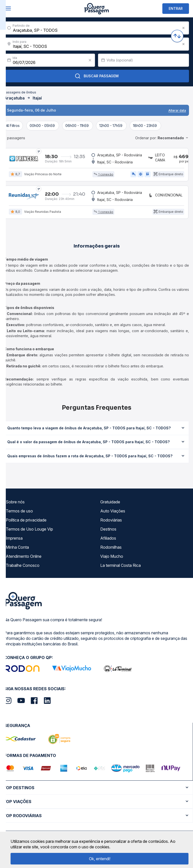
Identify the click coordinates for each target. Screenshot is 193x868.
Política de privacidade (26, 520)
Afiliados (108, 538)
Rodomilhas (111, 547)
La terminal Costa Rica (120, 566)
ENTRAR (176, 8)
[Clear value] (90, 60)
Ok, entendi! (100, 859)
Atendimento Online (24, 557)
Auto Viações (113, 511)
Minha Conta (17, 547)
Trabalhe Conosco (23, 566)
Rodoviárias (111, 520)
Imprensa (14, 538)
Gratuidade (110, 502)
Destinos (108, 529)
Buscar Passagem (97, 76)
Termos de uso (19, 511)
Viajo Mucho (112, 557)
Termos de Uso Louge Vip (29, 529)
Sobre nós (15, 502)
